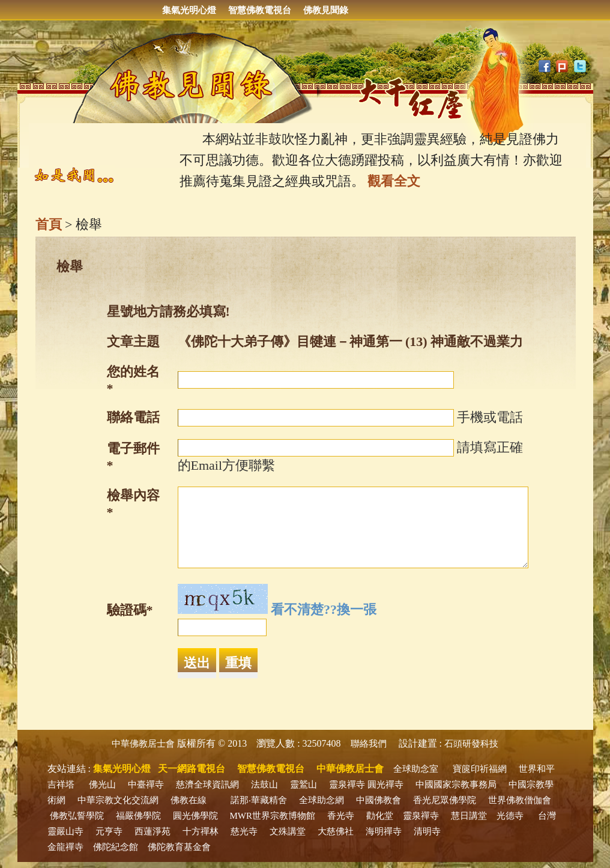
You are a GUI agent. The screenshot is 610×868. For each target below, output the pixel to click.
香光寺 (341, 816)
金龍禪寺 (65, 847)
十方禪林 (201, 831)
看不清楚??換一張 (324, 609)
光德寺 (510, 816)
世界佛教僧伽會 (520, 800)
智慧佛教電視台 (260, 10)
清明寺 (427, 831)
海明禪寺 (384, 831)
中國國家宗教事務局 (456, 785)
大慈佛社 (336, 831)
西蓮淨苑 (152, 831)
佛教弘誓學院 (77, 816)
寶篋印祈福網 (480, 769)
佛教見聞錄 (326, 10)
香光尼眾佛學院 (445, 800)
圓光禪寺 (385, 785)
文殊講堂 (288, 831)
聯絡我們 (369, 744)
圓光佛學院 (195, 816)
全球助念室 (416, 769)
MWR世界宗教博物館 (273, 816)
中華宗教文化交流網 (118, 800)
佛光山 (102, 785)
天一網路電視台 (192, 769)
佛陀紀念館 (116, 847)
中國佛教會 (379, 800)
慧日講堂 (469, 816)
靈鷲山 (303, 785)
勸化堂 (380, 816)
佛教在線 (189, 800)
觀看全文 (394, 181)
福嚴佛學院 (138, 816)
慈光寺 (244, 831)
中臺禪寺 (146, 785)
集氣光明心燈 (189, 10)
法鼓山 (264, 785)
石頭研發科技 (471, 744)
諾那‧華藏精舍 (259, 800)
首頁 (49, 224)
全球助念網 (322, 800)
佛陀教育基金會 (179, 847)
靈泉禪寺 (347, 785)
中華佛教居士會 (143, 744)
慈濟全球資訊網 (207, 785)
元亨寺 (109, 831)
